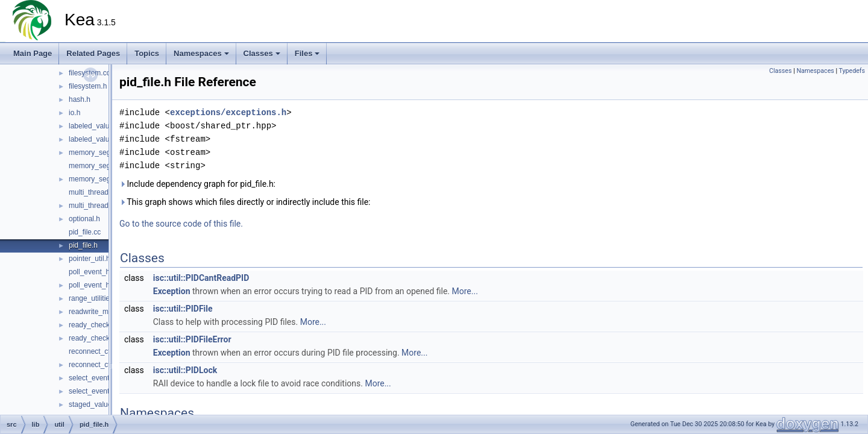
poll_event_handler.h (102, 285)
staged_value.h (93, 404)
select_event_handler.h (106, 391)
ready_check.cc (94, 325)
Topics (147, 53)
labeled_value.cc (96, 126)
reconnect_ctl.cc (95, 351)
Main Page (33, 53)
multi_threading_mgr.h (105, 206)
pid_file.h (83, 245)
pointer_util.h (90, 259)
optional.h (84, 219)
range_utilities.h (94, 298)
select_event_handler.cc (108, 378)
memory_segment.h (101, 153)
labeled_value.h (94, 139)
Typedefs (852, 71)
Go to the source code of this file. (181, 224)
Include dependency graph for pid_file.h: (197, 184)
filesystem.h (88, 86)
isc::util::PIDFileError (192, 339)
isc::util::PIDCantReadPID (201, 278)
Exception (172, 291)
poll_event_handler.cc (104, 272)
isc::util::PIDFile (183, 309)
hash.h (80, 99)
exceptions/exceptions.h (228, 112)
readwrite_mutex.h (99, 312)
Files (307, 53)
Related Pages (93, 53)
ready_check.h (92, 338)
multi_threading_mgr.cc (106, 192)
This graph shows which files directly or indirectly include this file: (245, 202)
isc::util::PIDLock (185, 370)
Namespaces (201, 53)
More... (465, 291)
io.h (74, 113)
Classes (262, 53)
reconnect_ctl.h (93, 365)
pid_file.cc (85, 232)
